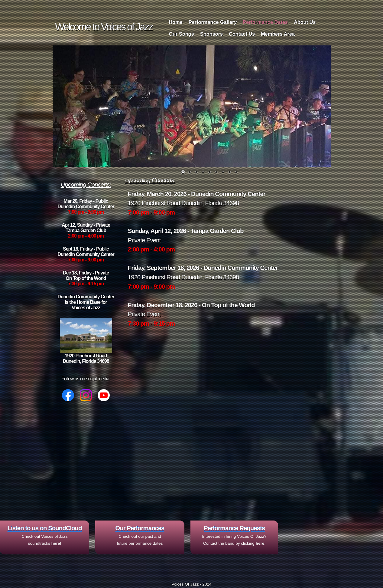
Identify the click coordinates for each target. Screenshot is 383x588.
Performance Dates (265, 22)
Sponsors (211, 34)
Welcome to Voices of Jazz (104, 27)
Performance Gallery (213, 22)
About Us (305, 22)
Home (176, 22)
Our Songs (182, 34)
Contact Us (242, 34)
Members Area (278, 34)
